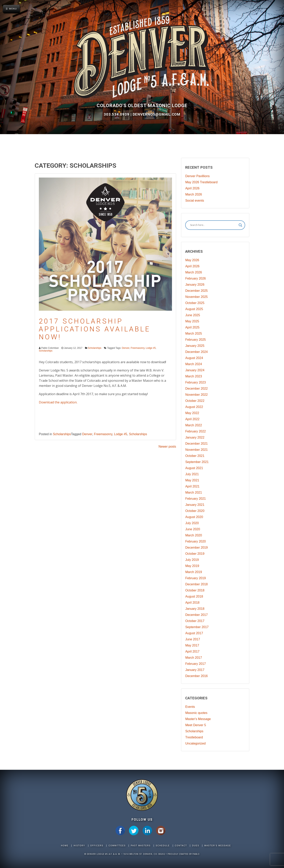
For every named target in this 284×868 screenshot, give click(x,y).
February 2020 (195, 541)
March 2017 (194, 658)
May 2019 (192, 566)
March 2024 (194, 364)
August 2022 (194, 407)
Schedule (163, 846)
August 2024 (194, 358)
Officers (97, 846)
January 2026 (195, 285)
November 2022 (196, 395)
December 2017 (196, 615)
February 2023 (195, 382)
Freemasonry (138, 348)
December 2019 (196, 548)
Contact (181, 846)
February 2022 (195, 431)
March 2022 (194, 425)
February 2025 (195, 340)
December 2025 (196, 291)
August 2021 (194, 468)
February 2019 (195, 578)
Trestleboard (194, 737)
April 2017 (192, 651)
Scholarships (95, 348)
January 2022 (195, 437)
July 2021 (192, 474)
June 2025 (193, 315)
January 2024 (195, 370)
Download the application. (58, 402)
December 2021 (196, 444)
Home (65, 846)
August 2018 (194, 596)
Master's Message (198, 719)
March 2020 (194, 535)
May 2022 (192, 413)
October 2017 (195, 621)
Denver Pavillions (197, 176)
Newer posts (167, 447)
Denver (126, 348)
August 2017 (194, 633)
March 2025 (194, 333)
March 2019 (194, 572)
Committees (117, 846)
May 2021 (192, 480)
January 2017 (195, 670)
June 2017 (193, 639)
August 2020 (194, 517)
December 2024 (196, 352)
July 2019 (192, 560)
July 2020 (192, 523)
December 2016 (196, 676)
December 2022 (196, 389)
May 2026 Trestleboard (201, 182)
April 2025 (192, 327)
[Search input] (213, 225)
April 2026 (192, 188)
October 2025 (195, 303)
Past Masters (141, 846)
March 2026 (194, 194)
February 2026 (195, 278)
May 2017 (192, 645)
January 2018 (195, 609)
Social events (195, 201)
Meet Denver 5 (196, 725)
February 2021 (195, 499)
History (79, 846)
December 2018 (196, 584)
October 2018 (195, 590)
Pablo (196, 854)
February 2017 (195, 664)
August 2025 (194, 309)
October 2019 (195, 554)
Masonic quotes (196, 713)
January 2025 (195, 346)
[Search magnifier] (240, 225)
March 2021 (194, 492)
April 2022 (192, 419)
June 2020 (193, 529)
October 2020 (195, 511)
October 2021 (195, 456)
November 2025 (196, 297)
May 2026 (192, 260)
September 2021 (197, 462)
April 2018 (192, 603)
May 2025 (192, 321)
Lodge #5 (151, 348)
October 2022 (195, 401)
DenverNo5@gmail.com (156, 114)
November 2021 (196, 450)
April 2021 (192, 486)
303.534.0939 (117, 114)
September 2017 (197, 627)
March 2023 (194, 376)
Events (190, 707)
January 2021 (195, 505)
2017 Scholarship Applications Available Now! (95, 329)
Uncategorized (195, 743)
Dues (196, 846)
